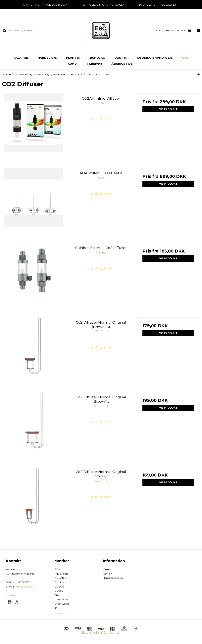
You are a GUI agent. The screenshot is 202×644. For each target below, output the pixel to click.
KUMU (72, 64)
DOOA (59, 591)
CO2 (185, 58)
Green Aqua (61, 599)
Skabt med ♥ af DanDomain (101, 633)
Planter (73, 58)
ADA (57, 569)
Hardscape (47, 58)
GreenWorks (62, 604)
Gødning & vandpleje (155, 58)
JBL (57, 608)
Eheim (58, 595)
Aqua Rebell (61, 574)
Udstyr (121, 58)
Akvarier (21, 58)
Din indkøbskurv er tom (173, 31)
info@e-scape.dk (24, 587)
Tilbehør (94, 64)
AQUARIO (61, 578)
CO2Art (59, 587)
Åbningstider (123, 64)
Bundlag (97, 58)
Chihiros (59, 582)
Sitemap (11, 595)
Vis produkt (168, 109)
